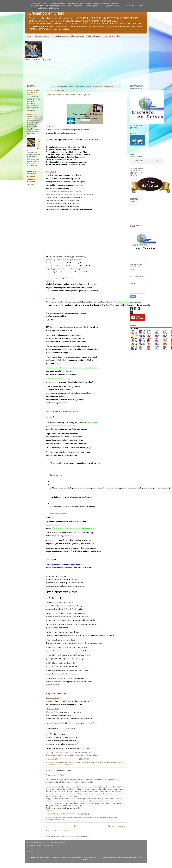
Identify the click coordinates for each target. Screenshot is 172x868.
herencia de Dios (89, 817)
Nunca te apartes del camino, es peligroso (33, 92)
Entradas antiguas (116, 826)
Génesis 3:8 (50, 126)
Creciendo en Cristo (46, 13)
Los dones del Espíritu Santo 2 (33, 116)
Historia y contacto (61, 36)
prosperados (50, 819)
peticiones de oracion (112, 36)
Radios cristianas (94, 36)
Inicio (29, 36)
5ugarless (125, 857)
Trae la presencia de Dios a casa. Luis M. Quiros (68, 95)
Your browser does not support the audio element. (147, 161)
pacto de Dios (85, 762)
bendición (65, 817)
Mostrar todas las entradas (103, 86)
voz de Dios (67, 765)
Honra (97, 817)
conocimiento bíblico (60, 762)
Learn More (130, 6)
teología (113, 762)
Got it (140, 6)
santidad (107, 762)
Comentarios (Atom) (62, 831)
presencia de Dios (97, 762)
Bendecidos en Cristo (55, 775)
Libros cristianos (77, 36)
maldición (104, 817)
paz (109, 817)
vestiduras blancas (56, 765)
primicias (114, 817)
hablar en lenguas (74, 762)
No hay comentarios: (68, 759)
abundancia (57, 817)
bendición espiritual (76, 817)
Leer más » (50, 810)
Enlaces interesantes (42, 36)
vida (63, 819)
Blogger (86, 859)
